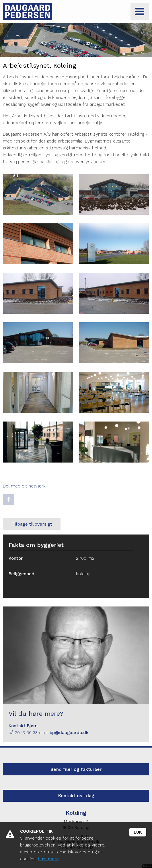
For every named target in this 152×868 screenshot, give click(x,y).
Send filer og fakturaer (76, 769)
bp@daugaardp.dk (69, 733)
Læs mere (48, 859)
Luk (138, 832)
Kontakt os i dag (76, 796)
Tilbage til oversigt (32, 524)
